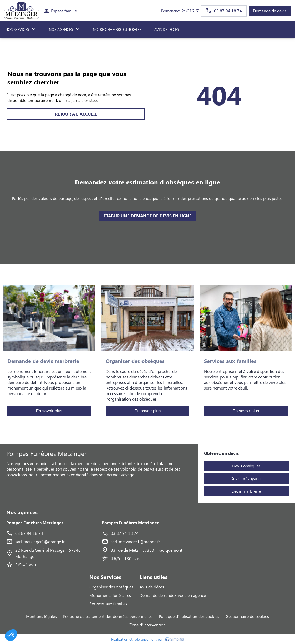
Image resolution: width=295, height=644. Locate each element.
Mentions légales (41, 616)
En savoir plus (49, 411)
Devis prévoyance (246, 478)
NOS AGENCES (61, 29)
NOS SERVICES (17, 29)
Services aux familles (108, 604)
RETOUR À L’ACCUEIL (76, 114)
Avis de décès (167, 29)
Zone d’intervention (147, 625)
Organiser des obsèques (111, 587)
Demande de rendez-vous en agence (173, 595)
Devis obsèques (246, 466)
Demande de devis (270, 11)
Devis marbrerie (246, 491)
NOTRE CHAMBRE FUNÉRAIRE (117, 29)
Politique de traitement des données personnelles (108, 616)
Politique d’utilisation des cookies (189, 616)
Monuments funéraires (110, 595)
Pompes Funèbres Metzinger (35, 523)
